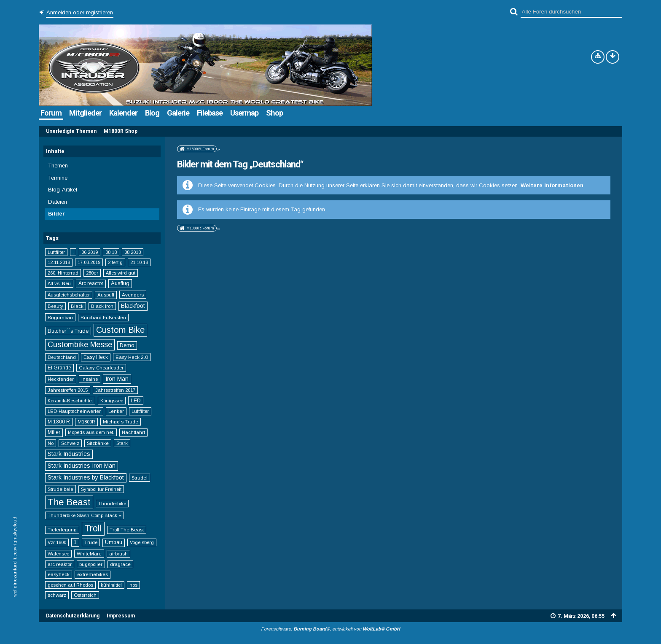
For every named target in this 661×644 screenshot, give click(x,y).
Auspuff (106, 295)
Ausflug (120, 283)
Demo (127, 345)
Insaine (90, 379)
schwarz (57, 595)
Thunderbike (112, 504)
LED (136, 400)
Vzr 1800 (57, 542)
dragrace (120, 564)
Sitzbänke (98, 443)
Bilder (56, 214)
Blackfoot (133, 306)
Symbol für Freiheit (101, 489)
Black (77, 306)
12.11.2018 (59, 262)
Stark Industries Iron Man (82, 466)
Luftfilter (56, 252)
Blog (152, 113)
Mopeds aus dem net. (91, 432)
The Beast (69, 502)
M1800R (86, 422)
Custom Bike (120, 330)
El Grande (59, 368)
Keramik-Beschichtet (70, 401)
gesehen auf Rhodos (70, 585)
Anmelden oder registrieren (80, 12)
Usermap (244, 113)
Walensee (58, 554)
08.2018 (133, 252)
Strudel (140, 478)
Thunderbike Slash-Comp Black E (85, 515)
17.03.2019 (89, 262)
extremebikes (93, 574)
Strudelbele (60, 489)
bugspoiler (91, 564)
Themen (58, 166)
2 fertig (115, 262)
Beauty (55, 306)
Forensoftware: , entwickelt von (330, 629)
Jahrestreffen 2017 (115, 390)
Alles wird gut (121, 273)
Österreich (85, 595)
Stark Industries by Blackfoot (86, 477)
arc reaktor (60, 564)
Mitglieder (85, 113)
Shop (274, 113)
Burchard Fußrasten (103, 318)
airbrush (118, 554)
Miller (54, 432)
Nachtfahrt (133, 432)
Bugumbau (60, 317)
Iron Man (117, 379)
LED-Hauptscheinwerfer (74, 411)
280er (92, 273)
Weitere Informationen (552, 185)
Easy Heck (96, 357)
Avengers (133, 295)
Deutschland (62, 357)
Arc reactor (91, 283)
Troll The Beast (127, 530)
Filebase (210, 113)
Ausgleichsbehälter (69, 295)
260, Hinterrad (63, 273)
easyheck (59, 574)
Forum (51, 113)
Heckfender (61, 379)
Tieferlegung (62, 530)
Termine (58, 178)
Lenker (116, 411)
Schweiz (70, 443)
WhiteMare (89, 554)
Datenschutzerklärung (73, 616)
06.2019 (90, 252)
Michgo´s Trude (121, 422)
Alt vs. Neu (59, 283)
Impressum (121, 616)
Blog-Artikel (63, 190)
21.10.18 (139, 262)
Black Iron (102, 306)
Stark (122, 443)
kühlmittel (111, 585)
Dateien (58, 202)
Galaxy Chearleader (101, 368)
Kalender (123, 113)
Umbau (114, 542)
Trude (91, 542)
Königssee (112, 401)
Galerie (178, 113)
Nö (51, 443)
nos (133, 585)
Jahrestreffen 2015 (68, 390)
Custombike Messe (80, 345)
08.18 (111, 252)
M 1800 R (59, 422)
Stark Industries (69, 454)
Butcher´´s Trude (68, 331)
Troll (93, 528)
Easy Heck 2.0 (132, 357)
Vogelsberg (142, 542)
